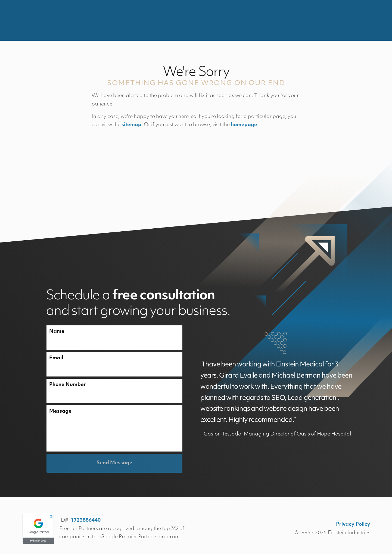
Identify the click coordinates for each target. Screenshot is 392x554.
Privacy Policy (353, 525)
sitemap (131, 125)
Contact (335, 20)
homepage (244, 125)
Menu (366, 20)
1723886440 (86, 520)
